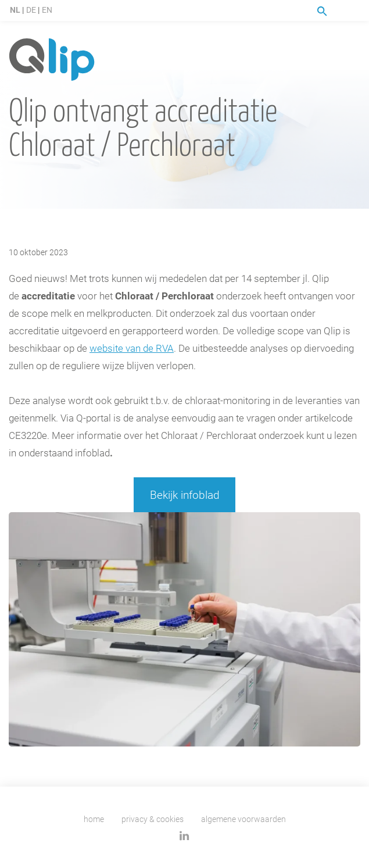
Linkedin (184, 836)
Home (94, 819)
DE (31, 10)
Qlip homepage (52, 60)
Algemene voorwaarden (243, 819)
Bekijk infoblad (185, 494)
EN (47, 10)
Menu (353, 11)
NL (15, 10)
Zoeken (322, 11)
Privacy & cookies (153, 819)
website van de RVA (132, 348)
